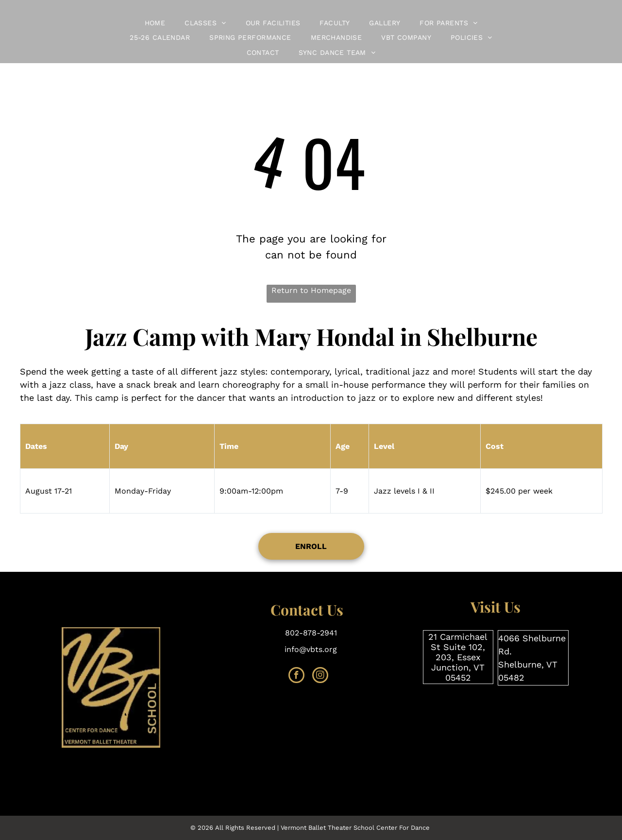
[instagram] (320, 676)
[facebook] (296, 676)
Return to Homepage (311, 290)
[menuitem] (155, 23)
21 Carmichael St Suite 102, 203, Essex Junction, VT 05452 (458, 657)
